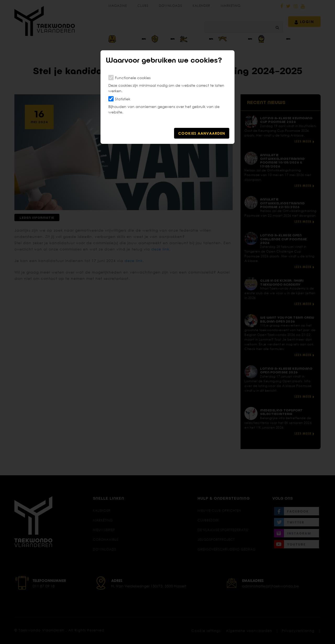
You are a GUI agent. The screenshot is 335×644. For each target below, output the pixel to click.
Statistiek (123, 99)
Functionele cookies (133, 78)
